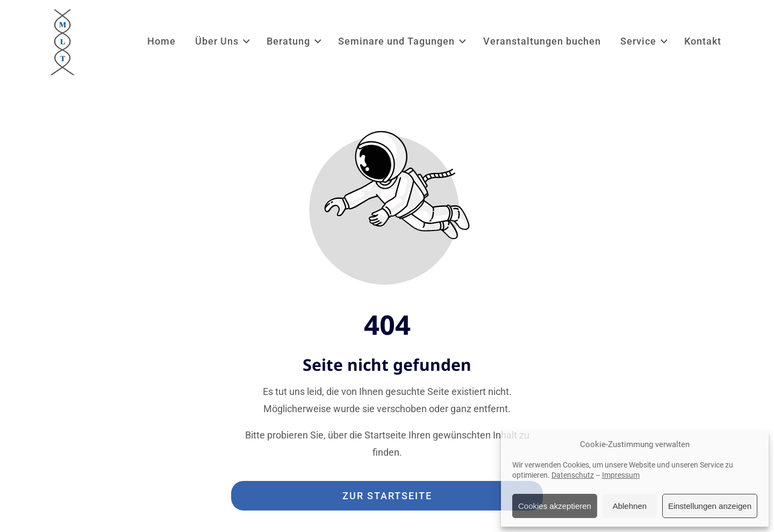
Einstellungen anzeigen (710, 506)
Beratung (295, 41)
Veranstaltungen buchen (542, 41)
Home (162, 41)
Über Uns (223, 41)
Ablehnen (630, 506)
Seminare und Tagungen (403, 41)
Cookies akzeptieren (555, 506)
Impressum (621, 475)
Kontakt (703, 41)
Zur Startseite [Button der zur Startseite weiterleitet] (387, 496)
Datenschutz (573, 475)
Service (645, 41)
